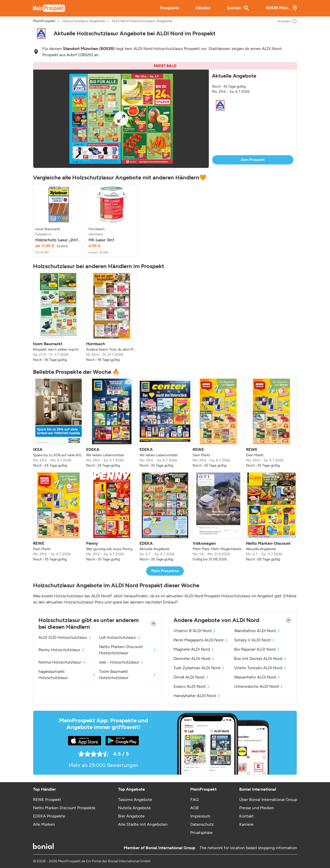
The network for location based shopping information (248, 848)
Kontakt (246, 816)
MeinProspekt (44, 21)
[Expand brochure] (121, 119)
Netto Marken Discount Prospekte (64, 808)
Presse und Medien (257, 808)
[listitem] (59, 220)
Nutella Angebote (134, 808)
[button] (165, 115)
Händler (203, 8)
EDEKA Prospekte (49, 816)
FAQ (194, 800)
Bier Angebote (131, 816)
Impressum (200, 816)
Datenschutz (202, 824)
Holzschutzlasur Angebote (84, 21)
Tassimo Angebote (135, 800)
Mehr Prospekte (165, 571)
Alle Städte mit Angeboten (143, 824)
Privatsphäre (201, 833)
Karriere (246, 824)
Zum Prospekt (253, 160)
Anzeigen (287, 21)
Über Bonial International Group (268, 800)
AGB (195, 808)
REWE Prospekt (47, 800)
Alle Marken (44, 824)
